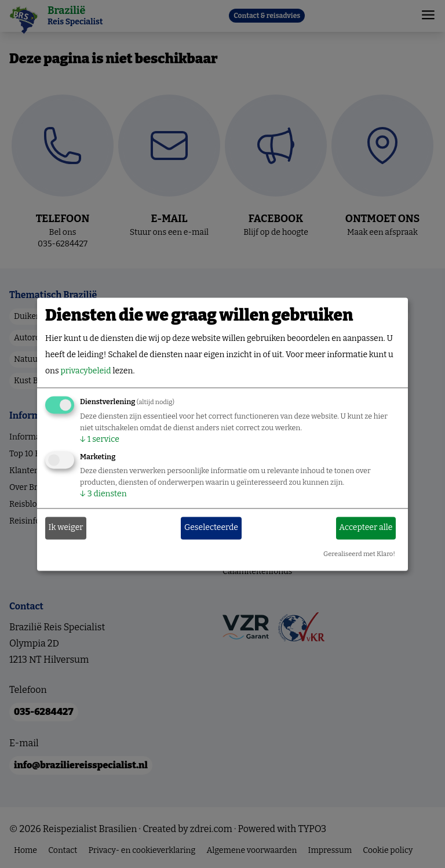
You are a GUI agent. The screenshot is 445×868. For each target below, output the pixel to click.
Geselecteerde (211, 528)
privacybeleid (85, 371)
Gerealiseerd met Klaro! (359, 554)
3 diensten (103, 494)
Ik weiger (66, 528)
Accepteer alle (366, 528)
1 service (100, 439)
